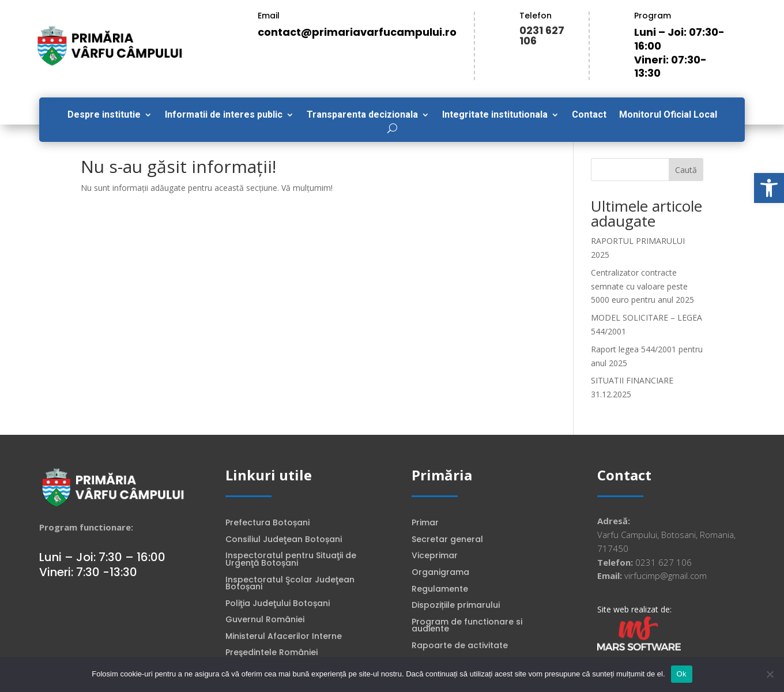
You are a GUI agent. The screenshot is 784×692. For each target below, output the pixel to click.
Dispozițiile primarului (456, 606)
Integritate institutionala (495, 115)
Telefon (536, 16)
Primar (425, 524)
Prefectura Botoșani (267, 524)
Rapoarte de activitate (460, 646)
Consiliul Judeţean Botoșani (284, 540)
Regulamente (440, 590)
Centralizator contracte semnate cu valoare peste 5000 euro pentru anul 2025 (642, 286)
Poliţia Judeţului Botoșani (278, 604)
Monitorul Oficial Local (668, 115)
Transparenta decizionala (362, 115)
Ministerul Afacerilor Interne (284, 637)
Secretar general (447, 540)
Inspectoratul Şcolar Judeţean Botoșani (290, 584)
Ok (682, 674)
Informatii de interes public (224, 115)
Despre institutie (104, 115)
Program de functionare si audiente (467, 627)
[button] (769, 188)
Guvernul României (265, 620)
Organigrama (440, 573)
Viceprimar (435, 556)
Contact (589, 115)
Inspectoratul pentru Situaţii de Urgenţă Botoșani (291, 560)
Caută (686, 170)
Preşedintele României (272, 653)
